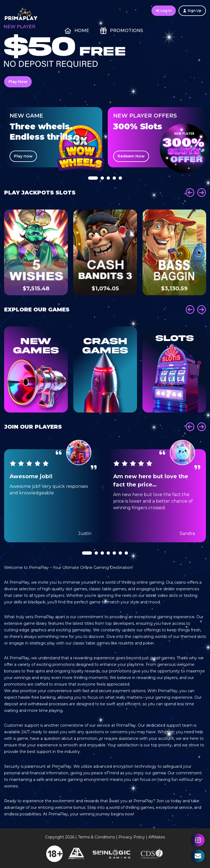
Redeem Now (131, 156)
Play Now (18, 82)
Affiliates (157, 837)
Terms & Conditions (96, 837)
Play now (23, 156)
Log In (164, 11)
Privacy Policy (132, 837)
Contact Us (198, 856)
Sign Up (192, 11)
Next (202, 193)
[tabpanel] (53, 137)
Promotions (122, 31)
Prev (190, 193)
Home (77, 31)
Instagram (198, 840)
